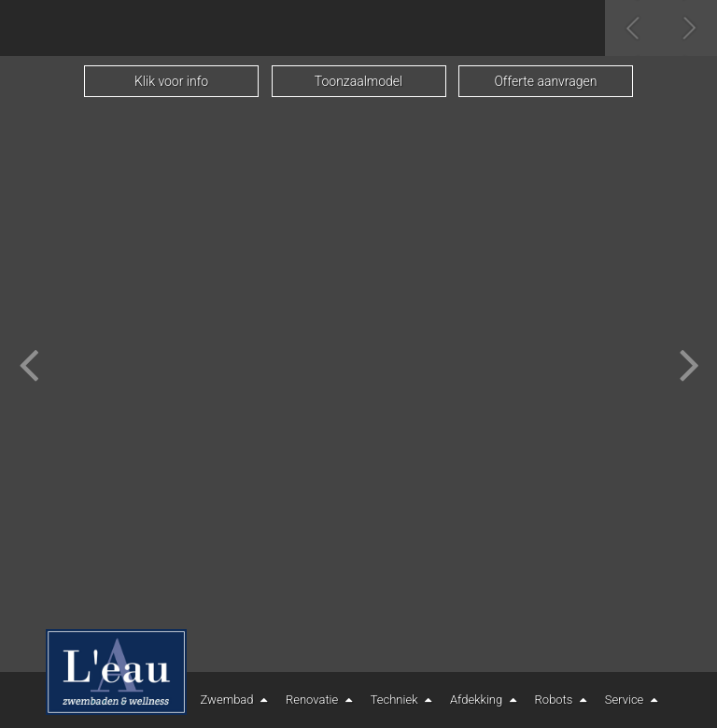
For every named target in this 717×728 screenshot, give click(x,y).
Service (633, 700)
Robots (563, 700)
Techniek (403, 700)
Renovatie (321, 700)
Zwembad (236, 700)
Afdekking (485, 700)
